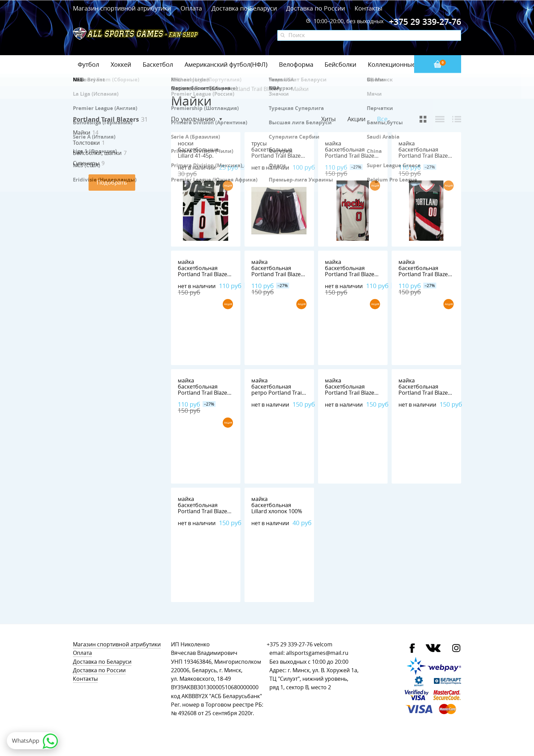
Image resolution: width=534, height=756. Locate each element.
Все (382, 119)
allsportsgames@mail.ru (317, 653)
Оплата (191, 8)
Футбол (88, 64)
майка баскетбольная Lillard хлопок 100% (277, 505)
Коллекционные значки (403, 64)
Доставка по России (316, 8)
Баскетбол (158, 64)
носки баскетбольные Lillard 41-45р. (198, 150)
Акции (356, 119)
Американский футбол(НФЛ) (226, 64)
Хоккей (121, 64)
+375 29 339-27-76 (290, 644)
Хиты (328, 119)
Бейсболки (340, 64)
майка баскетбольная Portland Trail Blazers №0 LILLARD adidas (205, 508)
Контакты (368, 8)
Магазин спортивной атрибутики (123, 8)
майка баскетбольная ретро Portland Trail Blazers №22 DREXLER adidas (277, 393)
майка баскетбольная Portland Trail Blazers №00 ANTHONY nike (426, 153)
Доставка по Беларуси (244, 8)
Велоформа (296, 64)
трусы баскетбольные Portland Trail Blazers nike (279, 153)
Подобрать (112, 182)
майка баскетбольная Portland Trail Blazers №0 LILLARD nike (352, 153)
